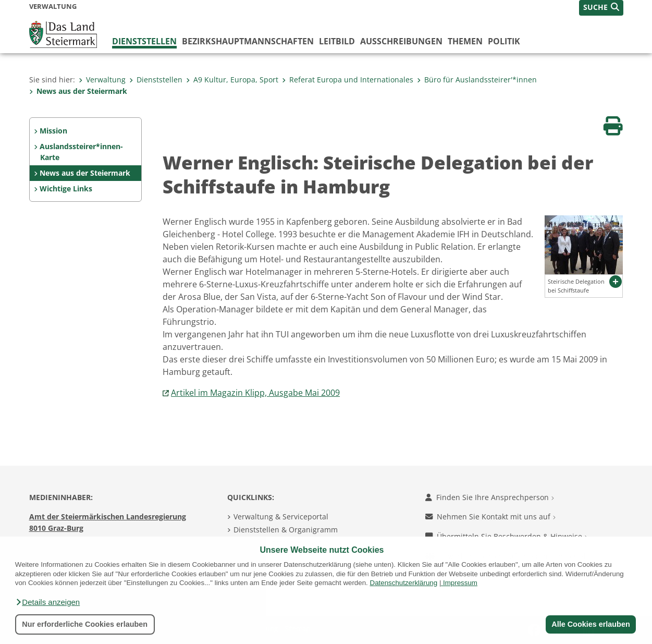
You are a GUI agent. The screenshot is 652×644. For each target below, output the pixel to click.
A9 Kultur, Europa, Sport (232, 80)
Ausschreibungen (401, 41)
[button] (47, 602)
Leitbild (337, 41)
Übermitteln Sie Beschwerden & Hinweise (506, 536)
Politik (504, 41)
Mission (53, 131)
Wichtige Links (66, 189)
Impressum (460, 583)
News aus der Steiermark (78, 91)
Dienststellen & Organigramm (286, 530)
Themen (465, 41)
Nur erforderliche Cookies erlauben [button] (85, 624)
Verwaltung (102, 80)
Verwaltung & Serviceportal (281, 517)
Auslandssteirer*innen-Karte (81, 152)
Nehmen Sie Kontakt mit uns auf (490, 517)
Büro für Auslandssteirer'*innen (477, 80)
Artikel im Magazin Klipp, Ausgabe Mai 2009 (255, 393)
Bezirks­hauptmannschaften (248, 41)
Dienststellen (144, 41)
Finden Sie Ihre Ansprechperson (490, 497)
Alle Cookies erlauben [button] (591, 624)
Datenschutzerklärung (404, 583)
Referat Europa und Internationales (348, 80)
